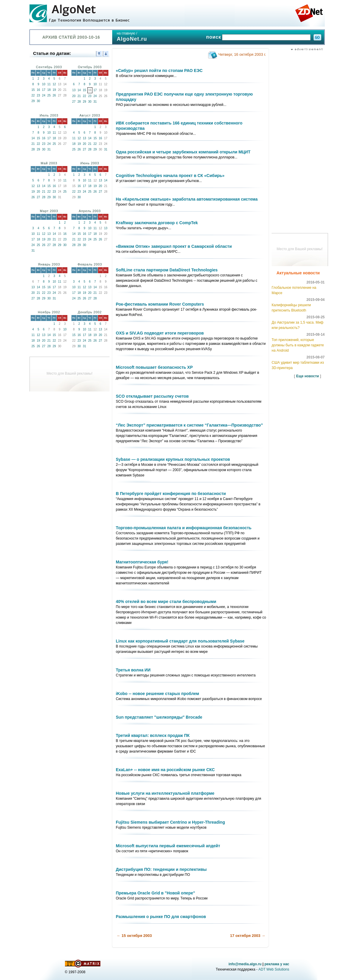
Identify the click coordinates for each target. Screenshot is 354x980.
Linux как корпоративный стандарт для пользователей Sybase (180, 641)
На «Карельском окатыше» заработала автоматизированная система (187, 199)
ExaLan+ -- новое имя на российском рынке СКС (165, 770)
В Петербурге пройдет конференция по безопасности (171, 494)
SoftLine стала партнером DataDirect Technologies (167, 270)
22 (33, 95)
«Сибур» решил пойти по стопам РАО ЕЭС (159, 71)
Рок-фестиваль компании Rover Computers (160, 304)
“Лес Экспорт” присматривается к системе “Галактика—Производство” (189, 425)
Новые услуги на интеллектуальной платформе (165, 793)
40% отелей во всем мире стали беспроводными (166, 602)
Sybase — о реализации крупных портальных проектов (173, 459)
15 (33, 90)
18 (49, 90)
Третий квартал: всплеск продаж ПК (153, 735)
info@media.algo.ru (245, 964)
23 (38, 95)
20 (74, 96)
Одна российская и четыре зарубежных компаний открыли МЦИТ (183, 152)
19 (54, 90)
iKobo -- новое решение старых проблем (157, 694)
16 (38, 90)
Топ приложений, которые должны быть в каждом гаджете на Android (298, 345)
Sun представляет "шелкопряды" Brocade (159, 717)
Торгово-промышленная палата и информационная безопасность (183, 528)
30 (38, 101)
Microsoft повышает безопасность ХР (154, 367)
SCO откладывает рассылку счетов (152, 396)
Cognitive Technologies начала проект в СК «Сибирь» (170, 176)
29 (33, 101)
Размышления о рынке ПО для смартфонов (161, 917)
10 (44, 84)
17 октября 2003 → (248, 936)
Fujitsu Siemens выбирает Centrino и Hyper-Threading (170, 822)
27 (74, 102)
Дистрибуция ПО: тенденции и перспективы (161, 869)
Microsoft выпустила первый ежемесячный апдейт (168, 846)
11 (49, 84)
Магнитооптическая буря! (142, 562)
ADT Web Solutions (274, 969)
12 (54, 84)
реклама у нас (277, 964)
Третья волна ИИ (133, 670)
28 (79, 102)
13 (74, 90)
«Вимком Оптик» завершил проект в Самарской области (174, 246)
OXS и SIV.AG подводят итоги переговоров (160, 333)
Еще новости (307, 376)
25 (49, 95)
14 (79, 90)
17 (44, 90)
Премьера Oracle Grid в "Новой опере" (155, 893)
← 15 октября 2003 (134, 936)
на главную (126, 33)
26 (54, 95)
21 (79, 96)
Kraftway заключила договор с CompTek (157, 223)
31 (95, 102)
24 (44, 95)
